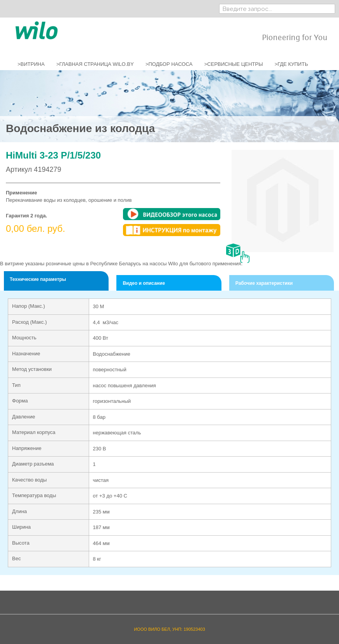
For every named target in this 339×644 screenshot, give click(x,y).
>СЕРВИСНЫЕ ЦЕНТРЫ (234, 64)
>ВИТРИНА (31, 64)
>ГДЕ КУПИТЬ (291, 64)
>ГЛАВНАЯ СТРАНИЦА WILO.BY (95, 64)
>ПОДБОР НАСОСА (169, 64)
